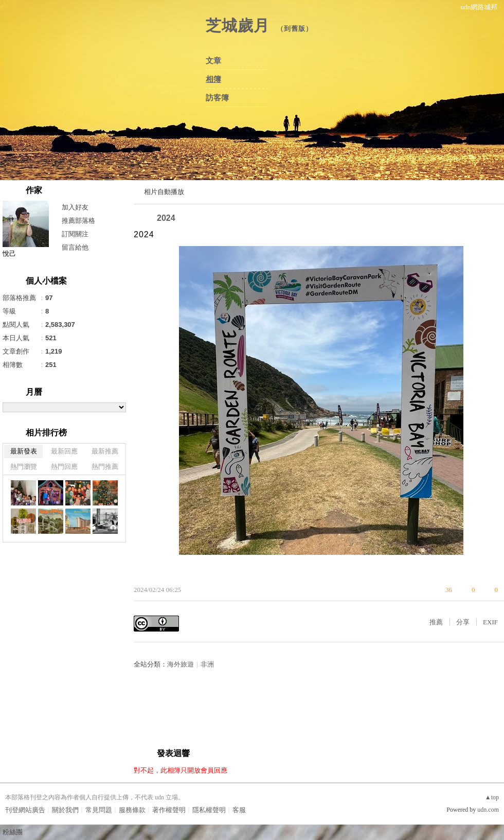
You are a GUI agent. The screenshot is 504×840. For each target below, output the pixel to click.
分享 (463, 622)
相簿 (213, 79)
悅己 (9, 253)
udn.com (488, 810)
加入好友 (75, 207)
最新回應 (64, 451)
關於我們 (65, 810)
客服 (239, 810)
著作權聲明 (169, 810)
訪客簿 (217, 98)
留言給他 (75, 247)
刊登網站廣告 (25, 810)
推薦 (436, 622)
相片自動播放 (164, 192)
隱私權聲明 (209, 810)
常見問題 (99, 810)
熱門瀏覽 (24, 467)
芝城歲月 (238, 25)
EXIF (490, 622)
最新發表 (24, 451)
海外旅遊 (181, 664)
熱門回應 (64, 467)
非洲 (207, 664)
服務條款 (132, 810)
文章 (213, 61)
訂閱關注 (75, 234)
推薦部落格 (78, 221)
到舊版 (295, 29)
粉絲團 (13, 832)
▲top (492, 797)
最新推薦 (105, 451)
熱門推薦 (105, 467)
